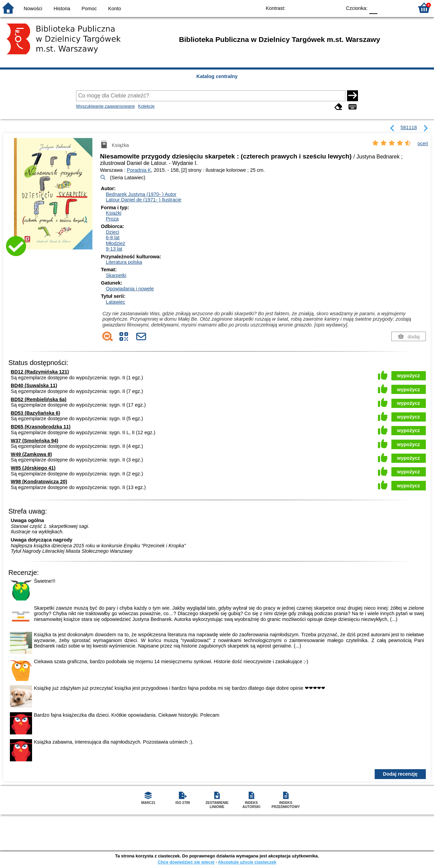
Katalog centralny (217, 76)
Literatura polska (124, 262)
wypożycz (409, 376)
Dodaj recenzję (400, 774)
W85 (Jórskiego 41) (33, 468)
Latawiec (115, 302)
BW (307, 8)
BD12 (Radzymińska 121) (40, 372)
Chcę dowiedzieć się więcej (186, 862)
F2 (401, 8)
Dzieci (112, 232)
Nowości (33, 9)
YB (321, 8)
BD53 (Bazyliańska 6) (36, 413)
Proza (112, 219)
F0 (373, 8)
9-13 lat (114, 249)
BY (334, 8)
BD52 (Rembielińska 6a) (39, 399)
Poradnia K (139, 170)
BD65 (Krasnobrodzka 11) (41, 427)
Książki (114, 213)
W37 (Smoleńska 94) (35, 441)
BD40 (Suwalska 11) (34, 385)
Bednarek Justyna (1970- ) (141, 194)
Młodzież (115, 243)
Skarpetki (116, 275)
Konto (115, 9)
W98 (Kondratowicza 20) (39, 482)
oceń (423, 143)
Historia (62, 9)
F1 (385, 8)
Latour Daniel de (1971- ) (144, 200)
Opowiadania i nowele (130, 289)
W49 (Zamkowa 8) (32, 454)
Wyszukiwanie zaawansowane (106, 106)
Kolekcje (146, 106)
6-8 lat (113, 238)
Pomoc (89, 9)
